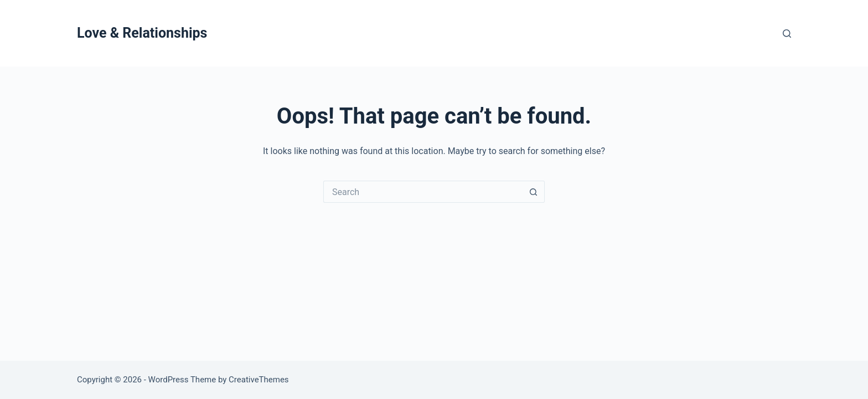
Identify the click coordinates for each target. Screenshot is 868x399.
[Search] (787, 34)
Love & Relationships (142, 33)
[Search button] (534, 192)
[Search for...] (423, 192)
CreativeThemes (259, 380)
